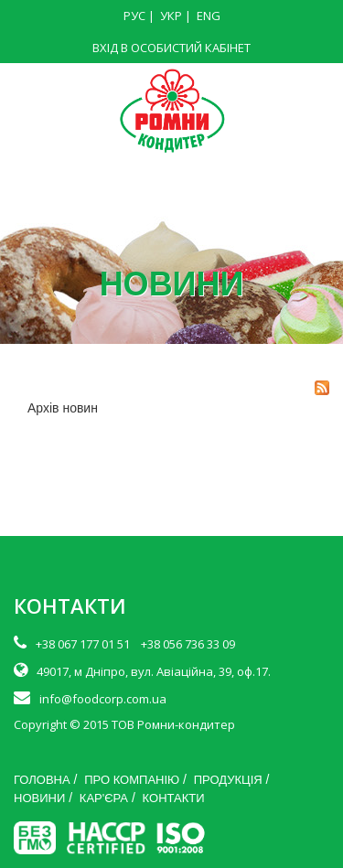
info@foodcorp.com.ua (103, 699)
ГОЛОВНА (42, 780)
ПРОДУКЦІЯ (228, 780)
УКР (171, 16)
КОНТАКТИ (174, 798)
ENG (209, 16)
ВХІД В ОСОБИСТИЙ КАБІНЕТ (171, 48)
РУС (134, 16)
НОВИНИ (39, 798)
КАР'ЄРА (104, 798)
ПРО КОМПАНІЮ (132, 780)
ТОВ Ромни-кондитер (173, 724)
